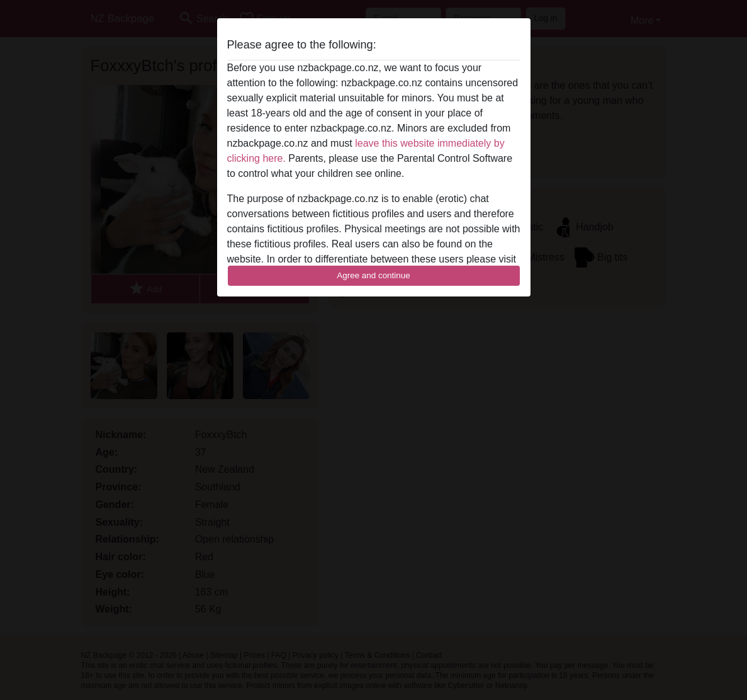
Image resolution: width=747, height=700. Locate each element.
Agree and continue (373, 275)
